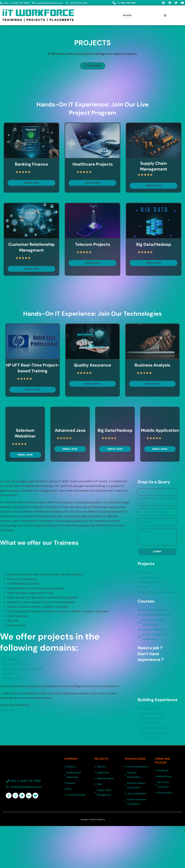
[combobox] (142, 510)
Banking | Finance (19, 662)
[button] (165, 15)
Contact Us (7, 708)
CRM (10, 672)
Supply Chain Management (25, 667)
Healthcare (15, 676)
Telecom (13, 658)
